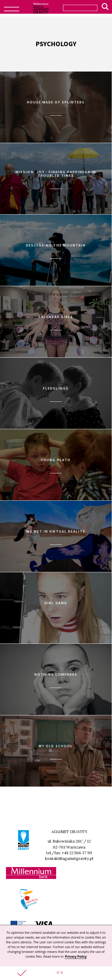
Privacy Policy (76, 956)
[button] (56, 973)
